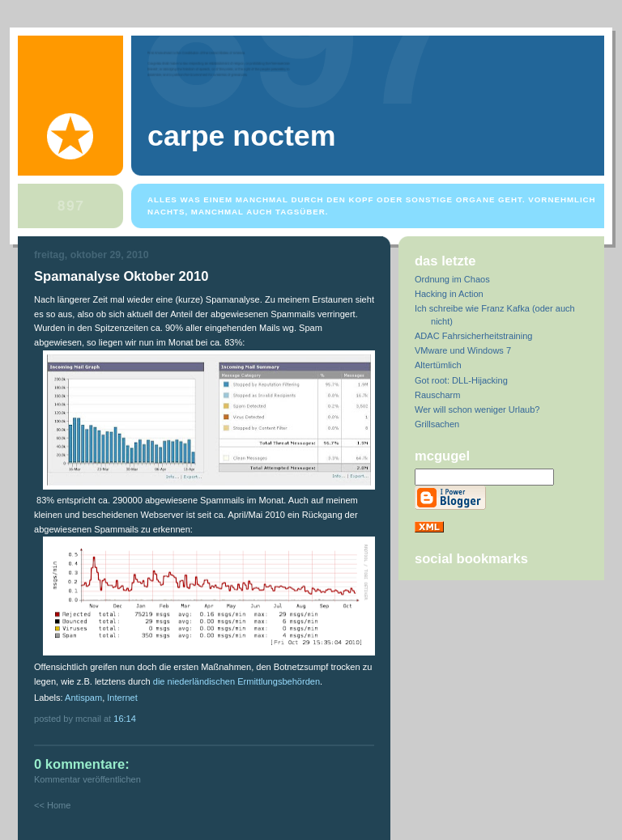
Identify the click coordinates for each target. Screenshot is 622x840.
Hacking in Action (449, 294)
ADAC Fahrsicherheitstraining (474, 336)
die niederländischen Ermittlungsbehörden (236, 681)
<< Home (52, 805)
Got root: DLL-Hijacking (461, 380)
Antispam (83, 698)
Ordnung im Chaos (452, 279)
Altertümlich (438, 365)
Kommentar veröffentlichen (87, 779)
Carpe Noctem (241, 136)
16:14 (125, 719)
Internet (122, 698)
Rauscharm (437, 395)
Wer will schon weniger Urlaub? (477, 409)
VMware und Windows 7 (463, 350)
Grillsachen (437, 424)
